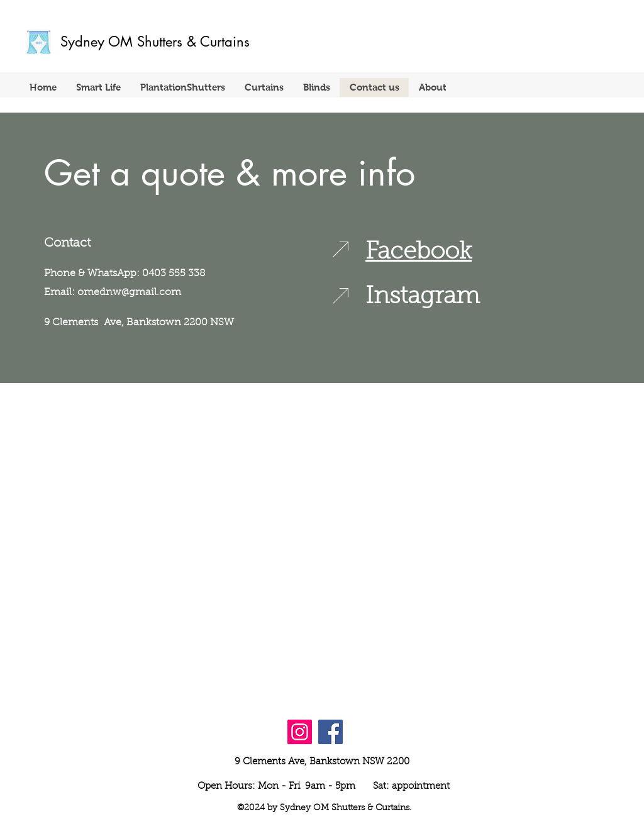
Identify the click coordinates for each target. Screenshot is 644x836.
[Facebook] (330, 732)
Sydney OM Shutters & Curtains (155, 42)
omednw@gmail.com (129, 293)
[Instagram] (300, 732)
